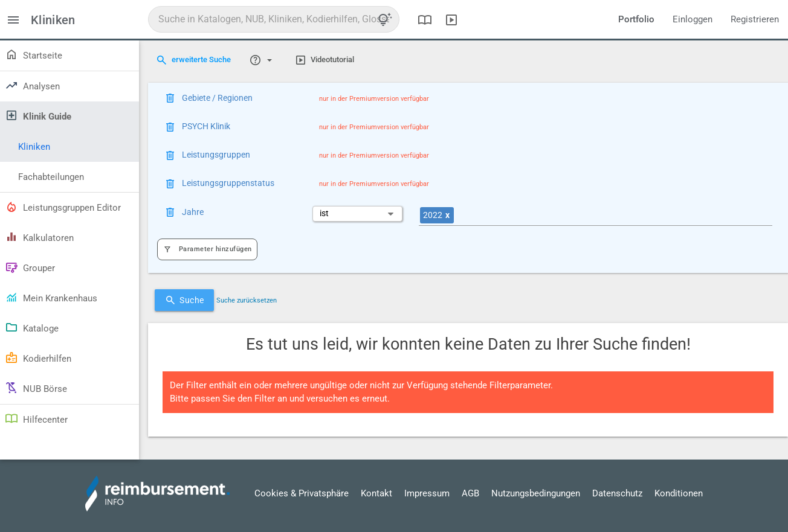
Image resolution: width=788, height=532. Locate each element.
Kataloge (32, 327)
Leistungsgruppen (216, 155)
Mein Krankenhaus (51, 297)
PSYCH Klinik (206, 126)
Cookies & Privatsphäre (302, 493)
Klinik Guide (38, 115)
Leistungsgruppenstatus (228, 183)
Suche (184, 300)
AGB (470, 493)
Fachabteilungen (51, 177)
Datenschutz (617, 493)
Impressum (427, 493)
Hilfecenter (36, 418)
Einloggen (693, 19)
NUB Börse (36, 388)
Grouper (30, 267)
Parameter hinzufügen (207, 249)
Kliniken (34, 147)
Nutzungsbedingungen (536, 493)
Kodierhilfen (38, 357)
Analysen (32, 85)
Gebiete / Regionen (217, 98)
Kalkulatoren (39, 237)
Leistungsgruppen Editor (63, 207)
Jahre (193, 212)
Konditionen (679, 493)
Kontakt (376, 493)
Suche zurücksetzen (247, 300)
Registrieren (755, 19)
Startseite (34, 54)
